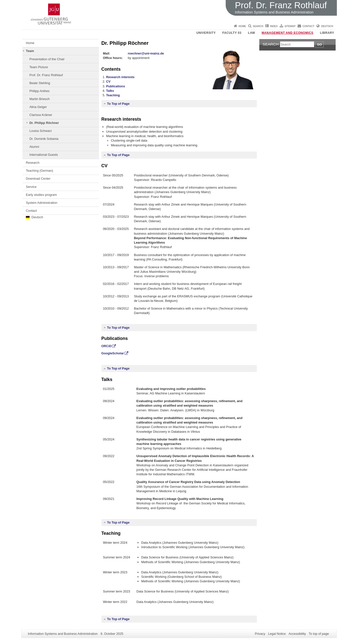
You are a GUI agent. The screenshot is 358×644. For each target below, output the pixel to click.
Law (252, 33)
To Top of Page (118, 104)
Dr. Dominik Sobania (44, 139)
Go (319, 44)
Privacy (260, 634)
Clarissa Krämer (41, 115)
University (206, 33)
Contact (308, 26)
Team (30, 51)
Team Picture (39, 67)
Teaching (113, 95)
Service (31, 187)
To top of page (319, 634)
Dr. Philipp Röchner (44, 123)
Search (258, 26)
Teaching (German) (40, 171)
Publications (116, 86)
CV (108, 81)
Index (274, 26)
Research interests (120, 77)
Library (327, 33)
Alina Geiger (38, 107)
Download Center (38, 179)
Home (242, 26)
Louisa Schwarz (41, 131)
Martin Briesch (40, 99)
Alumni (34, 147)
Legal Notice (277, 634)
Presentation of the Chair (47, 59)
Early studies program (41, 195)
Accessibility (297, 634)
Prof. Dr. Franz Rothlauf (46, 75)
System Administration (42, 203)
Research (33, 163)
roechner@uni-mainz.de (146, 53)
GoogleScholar (113, 353)
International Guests (44, 155)
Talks (110, 91)
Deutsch (327, 26)
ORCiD (107, 346)
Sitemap (290, 26)
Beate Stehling (40, 83)
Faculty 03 (232, 33)
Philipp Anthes (39, 91)
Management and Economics (288, 33)
